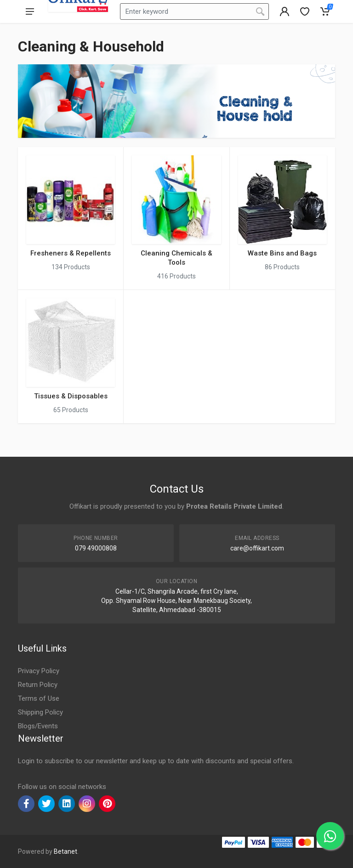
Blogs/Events (38, 726)
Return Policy (38, 685)
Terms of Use (39, 698)
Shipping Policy (40, 712)
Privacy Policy (39, 671)
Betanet (65, 851)
